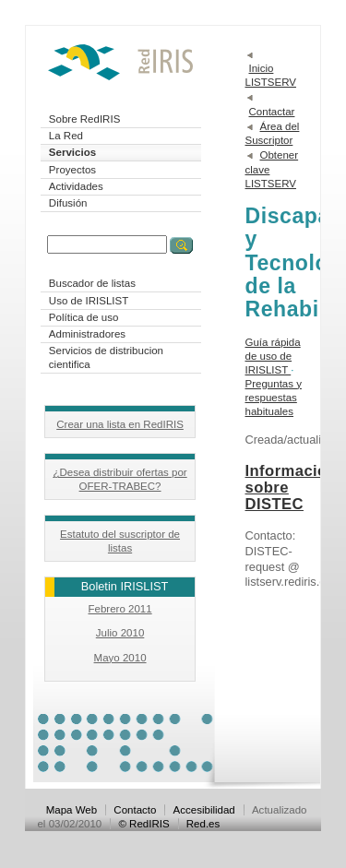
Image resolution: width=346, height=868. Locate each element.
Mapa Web (72, 810)
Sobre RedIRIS (84, 119)
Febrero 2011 (119, 609)
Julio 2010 (120, 633)
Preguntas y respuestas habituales (274, 398)
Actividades (76, 186)
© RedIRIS (143, 824)
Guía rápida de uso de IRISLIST (273, 356)
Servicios (72, 152)
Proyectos (72, 170)
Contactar (272, 112)
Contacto (135, 810)
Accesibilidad (204, 810)
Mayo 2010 (120, 658)
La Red (66, 136)
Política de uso (84, 317)
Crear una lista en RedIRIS (120, 424)
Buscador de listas (92, 283)
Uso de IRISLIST (89, 301)
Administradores (87, 334)
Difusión (68, 203)
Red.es (203, 824)
